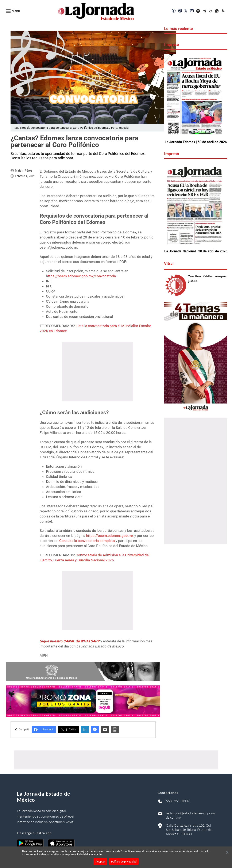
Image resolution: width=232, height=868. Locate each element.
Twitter (68, 730)
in (85, 730)
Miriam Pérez (24, 171)
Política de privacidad (124, 862)
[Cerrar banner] (227, 853)
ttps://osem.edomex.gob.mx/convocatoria (82, 276)
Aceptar (100, 862)
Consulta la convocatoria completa (87, 541)
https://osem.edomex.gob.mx (110, 536)
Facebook (44, 730)
